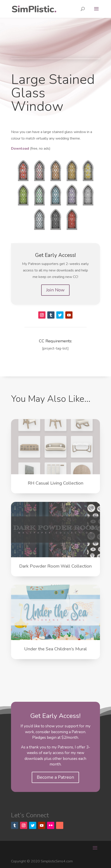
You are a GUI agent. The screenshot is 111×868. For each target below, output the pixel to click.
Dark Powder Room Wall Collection (55, 566)
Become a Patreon (55, 777)
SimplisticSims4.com (57, 861)
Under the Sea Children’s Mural (55, 649)
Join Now (55, 290)
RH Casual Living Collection (55, 483)
